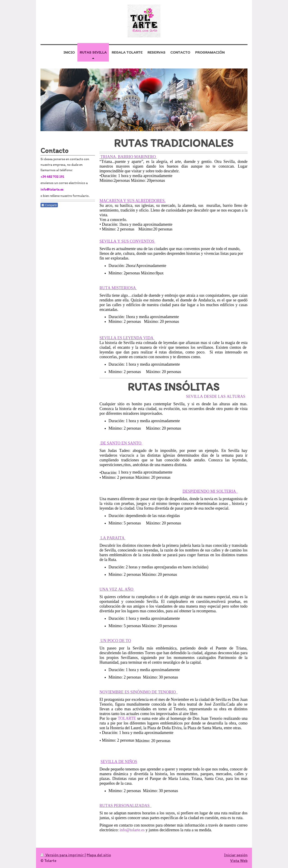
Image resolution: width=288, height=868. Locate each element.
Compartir (49, 205)
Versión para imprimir (63, 855)
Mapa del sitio (99, 855)
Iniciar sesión (236, 855)
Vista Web (239, 861)
